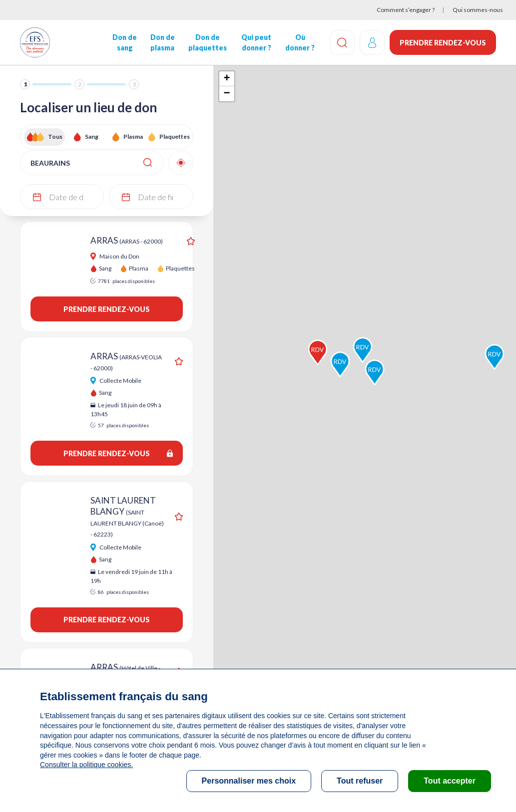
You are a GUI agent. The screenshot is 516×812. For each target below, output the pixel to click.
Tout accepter (450, 781)
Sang (92, 136)
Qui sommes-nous (478, 10)
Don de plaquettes (208, 42)
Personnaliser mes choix (249, 781)
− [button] (227, 94)
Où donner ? (300, 42)
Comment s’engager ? (406, 10)
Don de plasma (163, 42)
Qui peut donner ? (256, 42)
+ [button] (227, 79)
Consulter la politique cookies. (86, 765)
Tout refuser (360, 781)
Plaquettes (174, 136)
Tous (55, 136)
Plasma (133, 136)
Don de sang (125, 42)
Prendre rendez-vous (443, 43)
